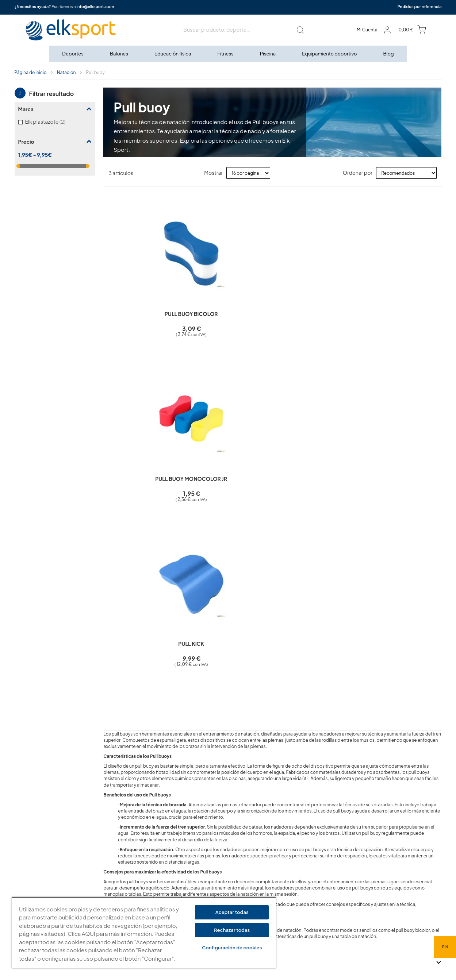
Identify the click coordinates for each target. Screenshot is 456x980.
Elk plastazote (55, 121)
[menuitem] (73, 54)
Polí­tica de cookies (191, 853)
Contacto (181, 895)
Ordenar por (358, 173)
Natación (66, 72)
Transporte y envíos (191, 884)
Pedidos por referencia (420, 6)
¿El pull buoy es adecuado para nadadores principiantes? (183, 643)
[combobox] (245, 30)
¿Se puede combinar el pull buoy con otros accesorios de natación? (197, 701)
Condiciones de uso (192, 864)
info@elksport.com (95, 6)
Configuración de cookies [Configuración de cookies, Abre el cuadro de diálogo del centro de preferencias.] (232, 948)
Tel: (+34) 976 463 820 (311, 906)
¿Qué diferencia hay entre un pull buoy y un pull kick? (176, 672)
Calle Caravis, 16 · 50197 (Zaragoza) (326, 868)
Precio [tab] (26, 142)
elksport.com (301, 857)
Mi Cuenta (367, 30)
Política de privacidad (194, 842)
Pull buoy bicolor (146, 307)
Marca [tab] (26, 109)
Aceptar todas (232, 912)
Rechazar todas (232, 930)
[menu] (228, 54)
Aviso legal (182, 832)
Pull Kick (315, 307)
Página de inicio (31, 72)
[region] (144, 933)
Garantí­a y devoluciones (197, 874)
